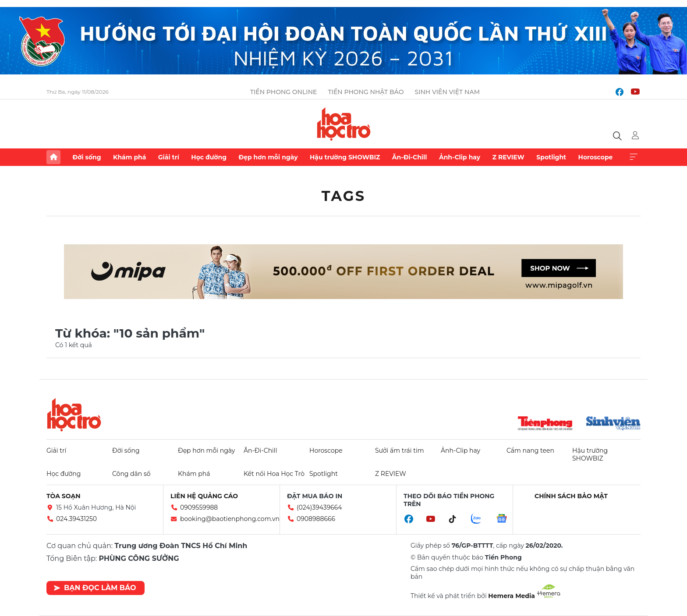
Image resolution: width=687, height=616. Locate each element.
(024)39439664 (319, 507)
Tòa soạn (64, 496)
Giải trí (169, 157)
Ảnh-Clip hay (460, 157)
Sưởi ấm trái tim (400, 451)
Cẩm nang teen (530, 451)
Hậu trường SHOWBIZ (345, 157)
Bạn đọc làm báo (95, 588)
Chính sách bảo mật (571, 496)
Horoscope (596, 157)
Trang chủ (53, 157)
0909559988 (199, 507)
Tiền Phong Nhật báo (366, 92)
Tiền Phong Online (284, 92)
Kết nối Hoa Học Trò (274, 474)
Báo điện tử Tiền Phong (344, 124)
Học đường (209, 157)
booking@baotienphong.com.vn (230, 519)
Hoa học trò (74, 415)
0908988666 (316, 519)
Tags (344, 196)
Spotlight (551, 157)
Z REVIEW (508, 157)
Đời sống (87, 157)
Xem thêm (634, 157)
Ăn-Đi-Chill (410, 157)
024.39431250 (76, 519)
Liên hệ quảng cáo (204, 496)
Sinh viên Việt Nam (447, 92)
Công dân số (131, 474)
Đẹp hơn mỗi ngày (268, 157)
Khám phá (129, 157)
